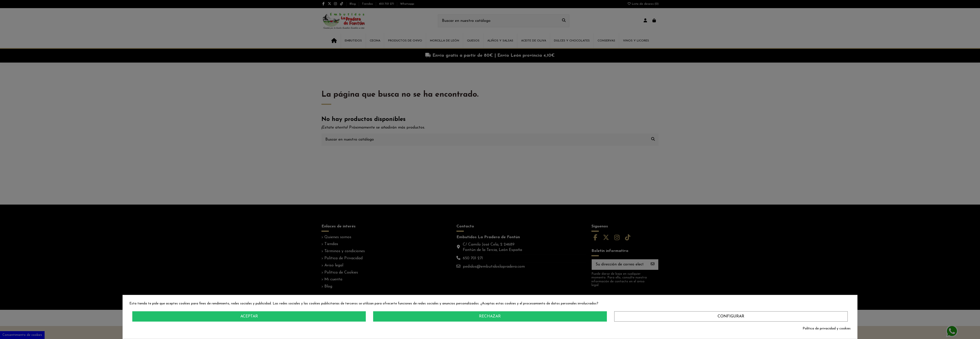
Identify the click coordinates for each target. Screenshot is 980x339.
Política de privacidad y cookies (827, 329)
